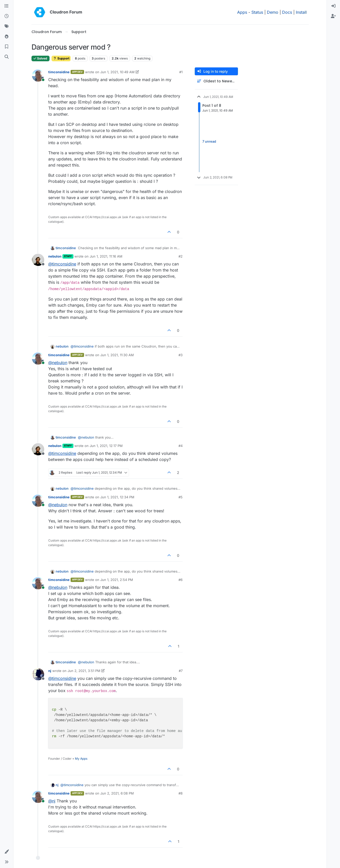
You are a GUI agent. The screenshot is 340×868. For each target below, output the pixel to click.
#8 (181, 793)
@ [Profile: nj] (52, 801)
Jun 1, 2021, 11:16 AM (106, 256)
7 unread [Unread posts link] (209, 141)
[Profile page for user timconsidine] (38, 76)
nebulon (55, 256)
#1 (181, 72)
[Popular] (7, 37)
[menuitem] (333, 6)
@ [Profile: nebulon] (58, 363)
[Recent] (7, 16)
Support (61, 58)
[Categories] (7, 6)
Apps (242, 12)
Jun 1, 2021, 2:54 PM (117, 580)
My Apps (81, 759)
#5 (181, 497)
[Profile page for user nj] (38, 674)
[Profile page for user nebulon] (38, 260)
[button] (7, 852)
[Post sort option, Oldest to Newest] (216, 81)
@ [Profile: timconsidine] (62, 264)
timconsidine (59, 72)
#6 (181, 580)
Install (301, 12)
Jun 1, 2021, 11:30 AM (117, 355)
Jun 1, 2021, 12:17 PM (106, 446)
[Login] (333, 6)
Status (257, 12)
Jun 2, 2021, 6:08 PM (117, 793)
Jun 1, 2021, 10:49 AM (117, 72)
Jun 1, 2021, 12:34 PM (117, 497)
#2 (181, 256)
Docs (287, 12)
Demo (273, 12)
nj (50, 671)
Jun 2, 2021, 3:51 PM (84, 671)
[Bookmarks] (7, 47)
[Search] (7, 57)
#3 (181, 355)
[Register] (333, 16)
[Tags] (7, 26)
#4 (181, 446)
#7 (181, 671)
